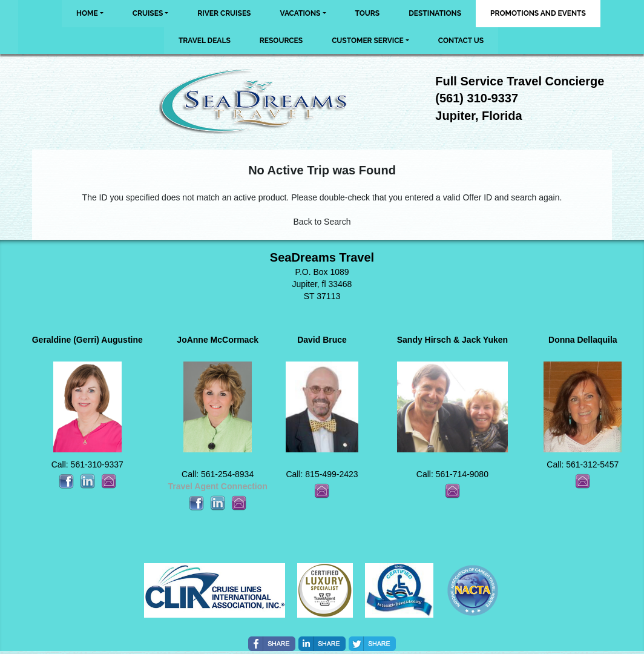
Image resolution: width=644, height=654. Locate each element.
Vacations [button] (300, 13)
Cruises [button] (148, 13)
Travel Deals (205, 41)
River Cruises (224, 13)
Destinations (435, 13)
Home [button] (87, 13)
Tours (368, 13)
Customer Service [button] (368, 41)
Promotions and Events (538, 13)
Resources (281, 41)
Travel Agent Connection (217, 486)
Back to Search (322, 222)
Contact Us (461, 41)
